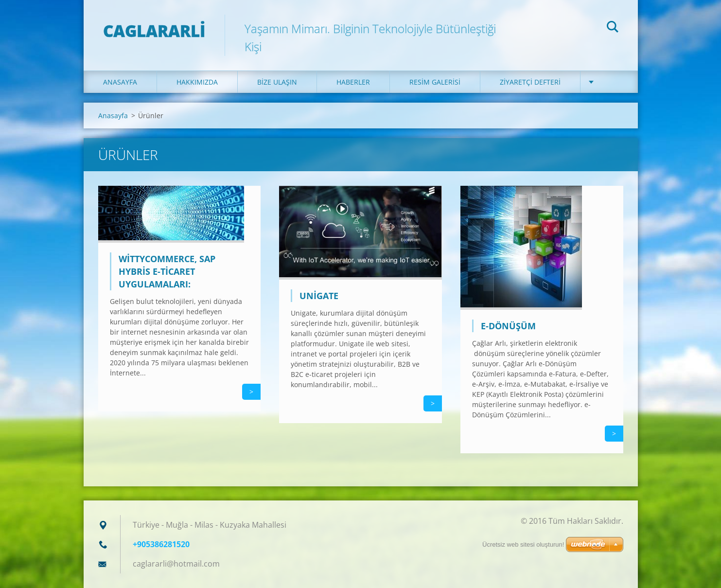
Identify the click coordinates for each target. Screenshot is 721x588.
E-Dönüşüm (508, 326)
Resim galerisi (435, 82)
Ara (613, 28)
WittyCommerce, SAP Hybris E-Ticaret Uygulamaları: (167, 271)
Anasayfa (120, 82)
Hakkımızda (197, 82)
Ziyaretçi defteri (530, 82)
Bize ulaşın (277, 82)
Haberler (353, 82)
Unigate (319, 296)
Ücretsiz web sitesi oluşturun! (523, 544)
